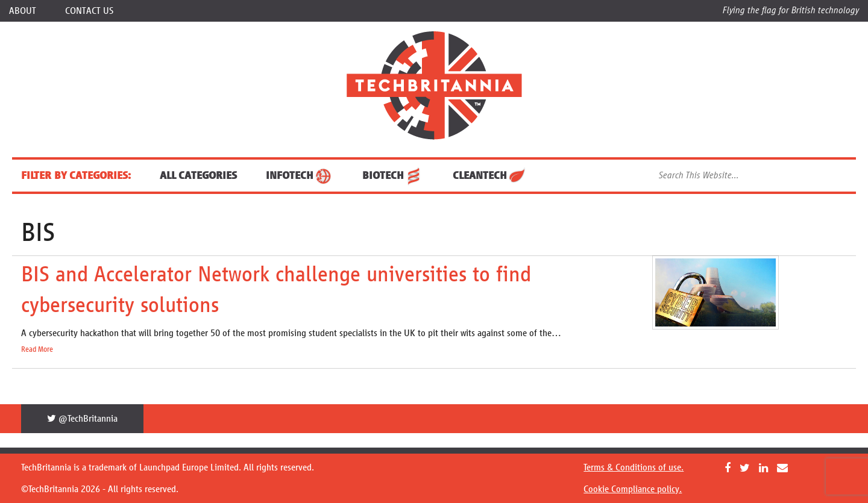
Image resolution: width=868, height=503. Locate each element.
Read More (37, 349)
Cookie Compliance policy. (633, 489)
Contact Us (89, 11)
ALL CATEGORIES (198, 175)
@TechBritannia (82, 418)
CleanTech (490, 175)
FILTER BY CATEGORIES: (76, 175)
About (23, 11)
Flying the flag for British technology (791, 10)
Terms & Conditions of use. (634, 467)
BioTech (393, 175)
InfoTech (300, 175)
